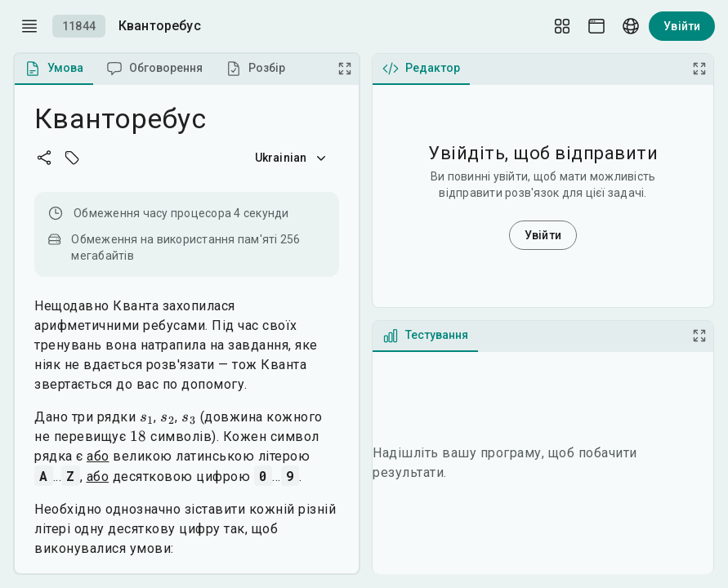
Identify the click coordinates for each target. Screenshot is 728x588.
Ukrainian (292, 158)
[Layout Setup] (562, 26)
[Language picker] (631, 26)
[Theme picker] (596, 26)
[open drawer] (29, 26)
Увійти (682, 26)
